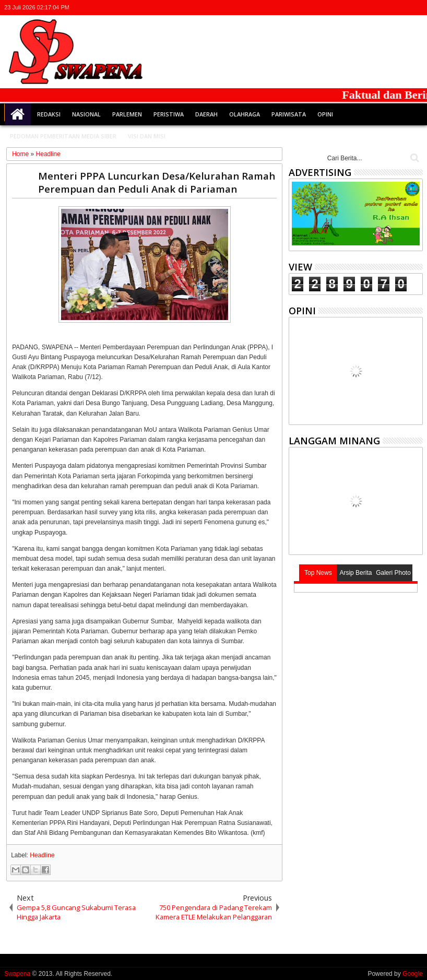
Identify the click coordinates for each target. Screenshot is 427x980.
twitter (362, 8)
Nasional (86, 114)
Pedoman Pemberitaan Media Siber (63, 136)
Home (18, 114)
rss (402, 8)
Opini (325, 114)
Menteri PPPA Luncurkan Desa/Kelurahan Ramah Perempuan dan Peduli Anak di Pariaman (157, 182)
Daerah (206, 114)
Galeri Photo (393, 573)
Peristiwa (169, 114)
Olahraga (245, 114)
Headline (42, 855)
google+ (389, 8)
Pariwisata (289, 114)
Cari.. (414, 158)
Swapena (17, 974)
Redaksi (49, 114)
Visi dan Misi (147, 136)
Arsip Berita (355, 573)
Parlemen (127, 114)
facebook (375, 8)
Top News (318, 573)
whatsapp (416, 8)
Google (413, 974)
